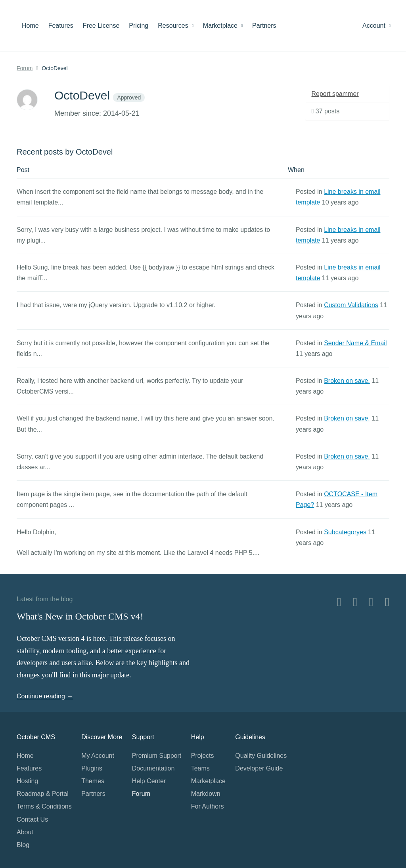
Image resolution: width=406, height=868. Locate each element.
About (25, 832)
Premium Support (157, 756)
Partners (264, 26)
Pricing (139, 26)
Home (30, 26)
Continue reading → (45, 696)
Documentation (153, 768)
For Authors (208, 806)
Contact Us (32, 819)
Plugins (92, 768)
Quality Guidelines (261, 756)
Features (61, 26)
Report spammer (335, 94)
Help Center (149, 781)
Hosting (27, 781)
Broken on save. (347, 381)
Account (376, 26)
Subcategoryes (345, 532)
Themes (93, 781)
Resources (176, 26)
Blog (23, 845)
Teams (200, 768)
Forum (25, 68)
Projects (203, 756)
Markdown (206, 794)
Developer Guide (259, 768)
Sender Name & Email (355, 343)
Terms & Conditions (44, 806)
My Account (98, 756)
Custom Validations (351, 305)
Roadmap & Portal (43, 794)
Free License (101, 26)
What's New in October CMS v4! (80, 616)
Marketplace (223, 26)
